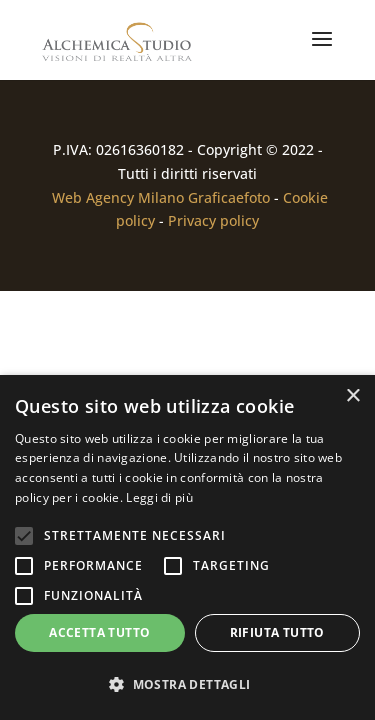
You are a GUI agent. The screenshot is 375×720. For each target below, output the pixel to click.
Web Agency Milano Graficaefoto (161, 197)
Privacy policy (213, 220)
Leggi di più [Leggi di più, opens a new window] (159, 497)
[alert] (187, 547)
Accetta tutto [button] (99, 632)
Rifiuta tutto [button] (277, 632)
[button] (187, 685)
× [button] (352, 396)
